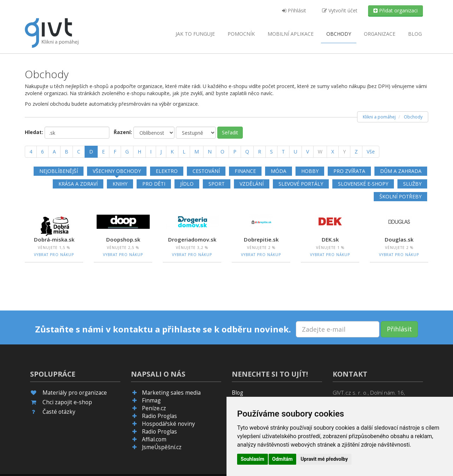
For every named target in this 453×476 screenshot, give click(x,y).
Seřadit (230, 132)
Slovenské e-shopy (363, 184)
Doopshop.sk (123, 239)
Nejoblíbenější (59, 171)
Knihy (120, 184)
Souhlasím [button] (253, 459)
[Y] (344, 152)
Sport (217, 184)
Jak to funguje (195, 34)
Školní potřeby (400, 196)
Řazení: (123, 132)
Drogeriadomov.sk (192, 239)
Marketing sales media (171, 393)
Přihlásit (294, 10)
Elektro (167, 171)
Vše (371, 152)
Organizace (380, 34)
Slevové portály (301, 184)
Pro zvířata (349, 171)
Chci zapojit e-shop (67, 402)
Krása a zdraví (78, 184)
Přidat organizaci (395, 10)
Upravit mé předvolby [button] (324, 459)
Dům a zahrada (401, 171)
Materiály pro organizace (75, 393)
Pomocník (241, 34)
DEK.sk (330, 239)
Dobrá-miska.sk (54, 239)
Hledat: (34, 132)
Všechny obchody (117, 171)
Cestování (206, 171)
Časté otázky (59, 412)
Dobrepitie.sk (261, 239)
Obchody (339, 34)
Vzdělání (252, 184)
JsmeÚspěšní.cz (162, 447)
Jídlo (187, 184)
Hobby (310, 171)
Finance (245, 171)
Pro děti (154, 184)
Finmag (151, 400)
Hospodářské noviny (168, 424)
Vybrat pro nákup (54, 255)
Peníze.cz (154, 408)
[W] (320, 152)
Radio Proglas (159, 416)
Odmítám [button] (282, 459)
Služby (412, 184)
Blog (415, 34)
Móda (279, 171)
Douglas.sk (399, 239)
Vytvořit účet (340, 10)
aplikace (291, 34)
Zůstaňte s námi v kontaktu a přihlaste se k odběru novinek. (163, 329)
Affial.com (154, 439)
